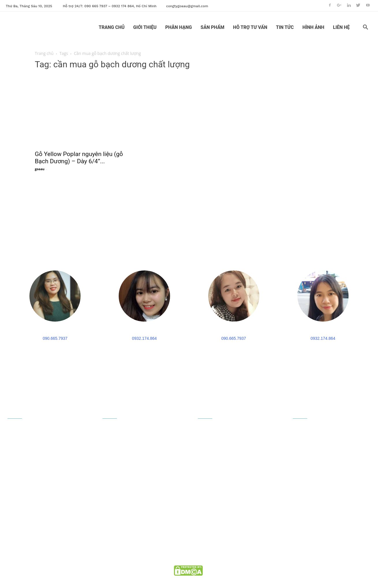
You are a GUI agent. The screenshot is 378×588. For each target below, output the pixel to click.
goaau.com (213, 564)
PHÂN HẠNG (178, 27)
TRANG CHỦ (112, 27)
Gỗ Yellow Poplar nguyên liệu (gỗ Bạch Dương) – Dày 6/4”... (79, 158)
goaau (40, 169)
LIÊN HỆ (341, 27)
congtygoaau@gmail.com (187, 6)
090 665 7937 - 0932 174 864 (44, 523)
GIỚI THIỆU (145, 27)
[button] (365, 28)
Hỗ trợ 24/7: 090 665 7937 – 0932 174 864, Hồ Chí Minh (110, 6)
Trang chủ (44, 53)
